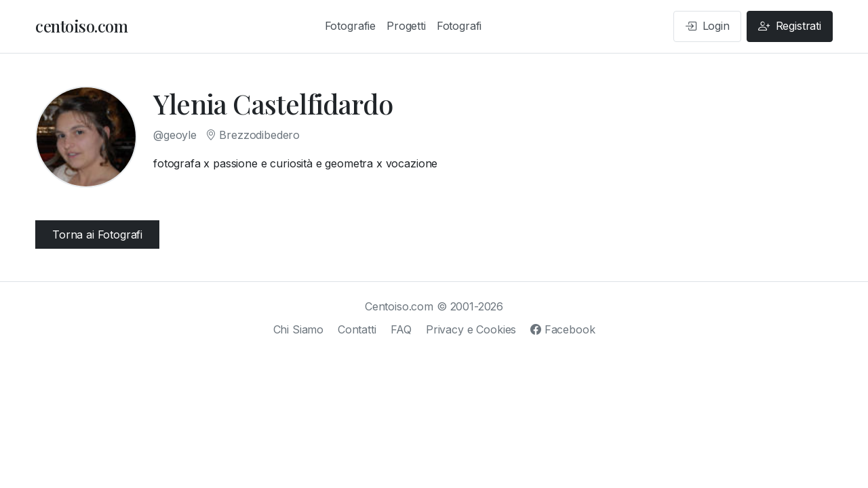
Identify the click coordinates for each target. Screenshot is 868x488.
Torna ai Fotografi (97, 235)
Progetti (406, 26)
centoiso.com (81, 26)
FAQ (401, 329)
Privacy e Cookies (471, 329)
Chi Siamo (299, 329)
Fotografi (459, 26)
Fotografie (350, 26)
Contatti (357, 329)
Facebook (563, 329)
